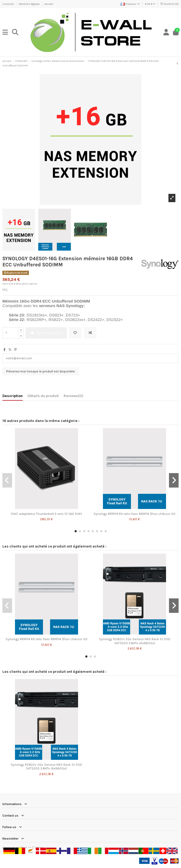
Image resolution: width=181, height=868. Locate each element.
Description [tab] (13, 396)
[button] (76, 531)
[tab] (74, 397)
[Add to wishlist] (75, 333)
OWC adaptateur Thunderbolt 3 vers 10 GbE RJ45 (46, 514)
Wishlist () (169, 4)
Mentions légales (29, 4)
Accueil (49, 4)
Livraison (8, 4)
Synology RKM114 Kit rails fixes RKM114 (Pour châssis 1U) (134, 514)
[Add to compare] (90, 333)
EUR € (150, 4)
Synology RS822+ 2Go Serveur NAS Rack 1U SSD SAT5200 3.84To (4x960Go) (135, 641)
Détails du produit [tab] (43, 396)
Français (130, 4)
